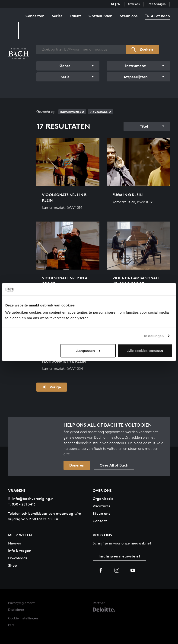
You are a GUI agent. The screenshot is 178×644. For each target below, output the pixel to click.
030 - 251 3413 (22, 504)
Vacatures (102, 506)
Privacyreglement (21, 603)
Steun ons (129, 16)
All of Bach (157, 16)
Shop (13, 565)
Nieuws (14, 543)
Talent (75, 16)
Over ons (134, 4)
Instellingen (154, 336)
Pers (11, 625)
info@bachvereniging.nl (31, 499)
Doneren (77, 465)
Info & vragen (157, 4)
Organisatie (103, 499)
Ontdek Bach (100, 16)
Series (57, 16)
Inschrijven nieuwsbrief (119, 556)
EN (118, 4)
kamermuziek (72, 112)
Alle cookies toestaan (145, 351)
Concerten (35, 16)
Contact (100, 521)
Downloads (18, 558)
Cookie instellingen (23, 618)
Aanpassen (88, 351)
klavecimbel (100, 112)
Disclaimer (16, 610)
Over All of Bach (114, 465)
